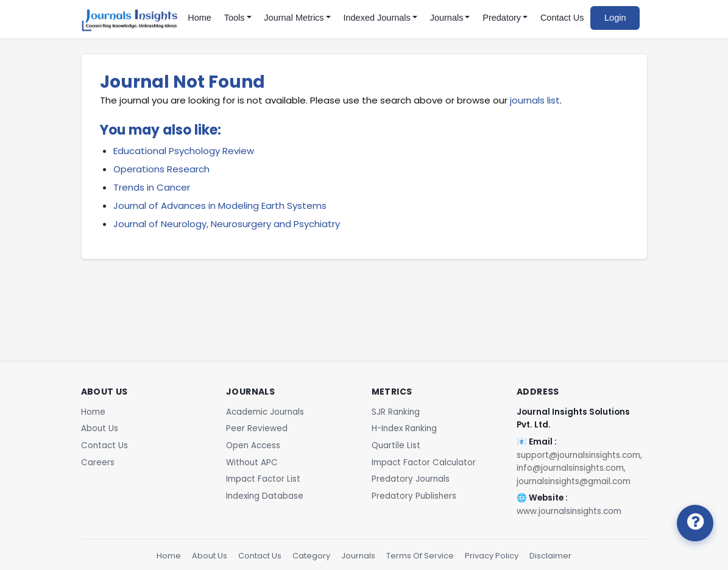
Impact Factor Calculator (424, 463)
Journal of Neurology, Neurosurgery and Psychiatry (227, 224)
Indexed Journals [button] (376, 18)
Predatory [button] (502, 18)
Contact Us (562, 18)
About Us (100, 428)
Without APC (252, 463)
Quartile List (396, 445)
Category (311, 556)
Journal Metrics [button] (294, 18)
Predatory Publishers (414, 496)
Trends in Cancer (152, 187)
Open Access (253, 445)
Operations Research (161, 169)
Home (200, 18)
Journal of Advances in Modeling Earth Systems (220, 206)
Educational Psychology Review (184, 151)
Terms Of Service (420, 556)
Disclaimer (550, 556)
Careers (98, 463)
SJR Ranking (396, 412)
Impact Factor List (263, 479)
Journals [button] (447, 18)
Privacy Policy (492, 556)
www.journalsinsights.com (569, 511)
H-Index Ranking (404, 428)
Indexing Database (265, 496)
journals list (535, 100)
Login (615, 18)
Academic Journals (265, 412)
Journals (358, 556)
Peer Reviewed (257, 428)
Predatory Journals (411, 479)
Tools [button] (235, 18)
